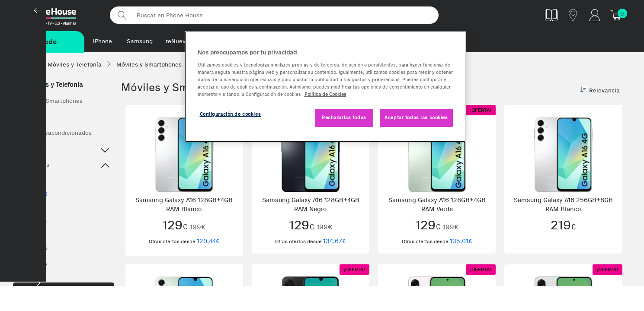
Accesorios (32, 248)
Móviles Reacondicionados (54, 133)
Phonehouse (58, 15)
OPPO (29, 233)
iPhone (103, 41)
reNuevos (179, 41)
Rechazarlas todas (344, 117)
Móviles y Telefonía (50, 85)
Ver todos (30, 117)
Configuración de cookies (231, 114)
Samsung (140, 41)
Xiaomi (31, 207)
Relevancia (600, 91)
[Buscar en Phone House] (274, 15)
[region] (325, 87)
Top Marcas (64, 166)
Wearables (32, 264)
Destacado (64, 150)
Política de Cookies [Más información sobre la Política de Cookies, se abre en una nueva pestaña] (325, 94)
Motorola (34, 220)
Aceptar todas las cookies (416, 117)
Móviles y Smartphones (50, 101)
